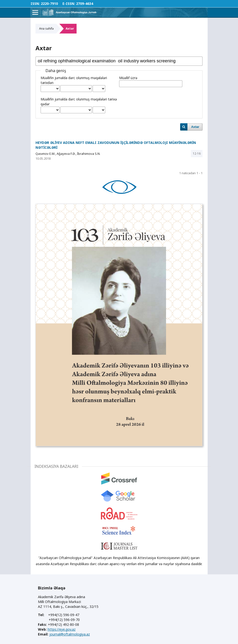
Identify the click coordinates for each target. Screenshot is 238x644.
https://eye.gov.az (62, 629)
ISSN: (35, 4)
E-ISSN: (69, 4)
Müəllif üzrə (128, 78)
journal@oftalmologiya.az (70, 634)
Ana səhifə (46, 29)
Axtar (195, 127)
